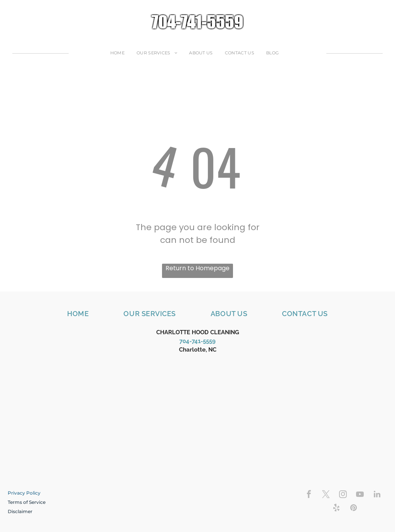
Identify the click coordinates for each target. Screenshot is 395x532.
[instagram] (343, 495)
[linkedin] (377, 495)
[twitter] (326, 495)
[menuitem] (120, 53)
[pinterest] (353, 509)
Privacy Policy (24, 493)
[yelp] (336, 509)
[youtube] (360, 495)
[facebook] (309, 495)
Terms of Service (27, 502)
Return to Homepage (197, 268)
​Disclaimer (20, 511)
